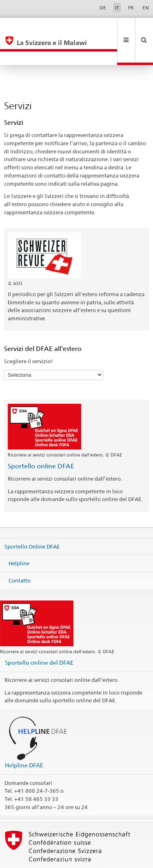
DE (103, 8)
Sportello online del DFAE (39, 635)
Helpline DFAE (24, 738)
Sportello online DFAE (41, 439)
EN (146, 8)
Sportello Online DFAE (32, 519)
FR (131, 8)
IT (117, 8)
